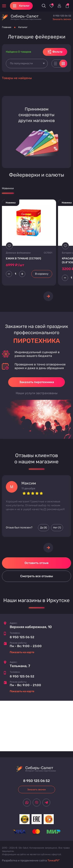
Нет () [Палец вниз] (57, 528)
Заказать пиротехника (37, 382)
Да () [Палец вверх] (44, 528)
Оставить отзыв (36, 563)
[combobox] (27, 64)
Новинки (8, 188)
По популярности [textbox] (21, 63)
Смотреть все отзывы (37, 576)
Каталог (23, 27)
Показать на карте (22, 652)
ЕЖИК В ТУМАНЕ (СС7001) (23, 258)
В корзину (42, 274)
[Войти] (59, 6)
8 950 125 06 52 (62, 16)
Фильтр (55, 52)
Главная (7, 27)
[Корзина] (67, 6)
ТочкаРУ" (54, 861)
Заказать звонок (62, 19)
